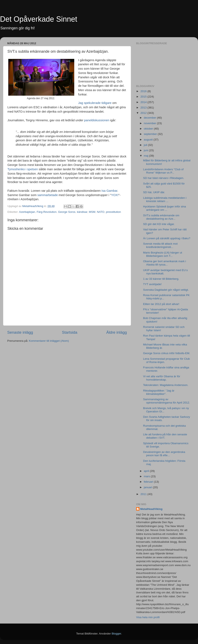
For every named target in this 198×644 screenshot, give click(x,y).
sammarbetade (48, 195)
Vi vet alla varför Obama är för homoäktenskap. (162, 378)
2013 (144, 108)
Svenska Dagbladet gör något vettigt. (166, 290)
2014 (144, 102)
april (147, 471)
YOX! (115, 195)
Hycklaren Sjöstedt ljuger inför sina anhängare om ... (165, 208)
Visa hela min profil (148, 617)
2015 (144, 97)
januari (148, 487)
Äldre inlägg (117, 332)
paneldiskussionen (97, 120)
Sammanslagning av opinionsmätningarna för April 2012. (167, 401)
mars (147, 476)
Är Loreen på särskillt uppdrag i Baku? (167, 238)
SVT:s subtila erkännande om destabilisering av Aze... (161, 217)
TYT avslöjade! (152, 284)
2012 (144, 113)
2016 (144, 91)
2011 (144, 494)
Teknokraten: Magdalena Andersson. (166, 385)
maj (146, 156)
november (150, 123)
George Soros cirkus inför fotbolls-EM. (167, 353)
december (150, 118)
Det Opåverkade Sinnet (39, 19)
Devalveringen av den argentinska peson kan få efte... (164, 454)
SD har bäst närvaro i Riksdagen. (164, 178)
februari (149, 482)
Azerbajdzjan (27, 212)
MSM (92, 212)
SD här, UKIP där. (154, 192)
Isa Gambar (109, 191)
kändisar (82, 212)
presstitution (114, 212)
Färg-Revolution (47, 212)
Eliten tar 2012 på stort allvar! (161, 304)
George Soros (67, 212)
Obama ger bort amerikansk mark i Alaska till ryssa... (165, 263)
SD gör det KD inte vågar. (159, 224)
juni (146, 150)
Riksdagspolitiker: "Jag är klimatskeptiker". (159, 392)
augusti (149, 140)
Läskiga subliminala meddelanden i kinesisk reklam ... (165, 199)
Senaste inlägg (20, 332)
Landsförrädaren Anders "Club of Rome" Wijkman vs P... (163, 171)
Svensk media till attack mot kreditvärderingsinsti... (160, 245)
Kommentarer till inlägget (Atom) (49, 341)
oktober (149, 129)
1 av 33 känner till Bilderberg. (161, 279)
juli (146, 145)
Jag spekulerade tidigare (95, 103)
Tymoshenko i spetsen (23, 169)
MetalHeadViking (151, 509)
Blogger (116, 634)
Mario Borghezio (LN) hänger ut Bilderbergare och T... (163, 254)
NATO (101, 212)
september (151, 134)
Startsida (70, 332)
